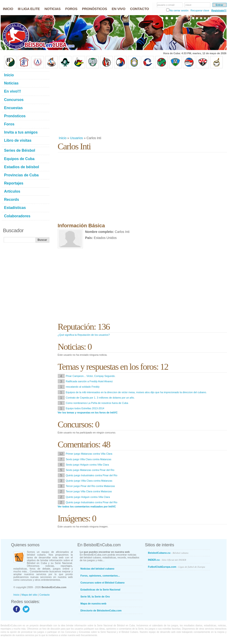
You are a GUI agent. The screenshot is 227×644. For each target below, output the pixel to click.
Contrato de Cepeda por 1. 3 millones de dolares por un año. (100, 398)
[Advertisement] (110, 102)
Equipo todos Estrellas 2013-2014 (85, 408)
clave (189, 5)
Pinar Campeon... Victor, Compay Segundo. (91, 376)
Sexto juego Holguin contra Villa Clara (87, 465)
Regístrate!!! (219, 10)
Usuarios (76, 138)
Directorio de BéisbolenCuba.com (101, 610)
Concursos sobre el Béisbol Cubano (103, 583)
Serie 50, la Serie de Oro (95, 597)
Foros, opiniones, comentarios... (100, 576)
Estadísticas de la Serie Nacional (100, 590)
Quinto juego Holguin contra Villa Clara (88, 497)
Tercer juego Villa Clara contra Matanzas (89, 491)
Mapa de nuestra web (93, 604)
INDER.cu (167, 560)
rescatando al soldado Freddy (83, 387)
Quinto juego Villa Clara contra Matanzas (89, 481)
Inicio (63, 138)
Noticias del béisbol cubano (97, 569)
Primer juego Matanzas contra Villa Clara (89, 454)
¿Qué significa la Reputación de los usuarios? (84, 335)
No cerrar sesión (179, 10)
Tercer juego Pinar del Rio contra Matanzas (90, 486)
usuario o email (166, 5)
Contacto (44, 595)
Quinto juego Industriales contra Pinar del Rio (92, 475)
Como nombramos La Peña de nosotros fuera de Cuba (97, 403)
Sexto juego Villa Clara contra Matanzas (89, 459)
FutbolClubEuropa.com (177, 567)
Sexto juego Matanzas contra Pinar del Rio (90, 470)
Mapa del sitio (29, 595)
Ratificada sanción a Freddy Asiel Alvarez (89, 381)
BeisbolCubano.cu (168, 553)
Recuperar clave (200, 10)
